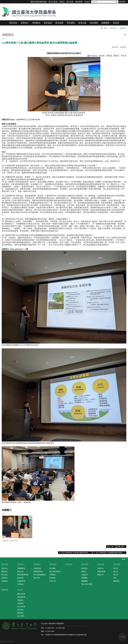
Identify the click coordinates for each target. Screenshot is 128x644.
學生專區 (71, 23)
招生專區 (94, 23)
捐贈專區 (105, 23)
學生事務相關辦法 (40, 575)
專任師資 (52, 568)
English (87, 2)
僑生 (115, 578)
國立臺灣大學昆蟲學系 (28, 12)
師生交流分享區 (87, 584)
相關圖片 (7, 510)
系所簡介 (25, 23)
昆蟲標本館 (21, 581)
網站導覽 (79, 2)
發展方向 (100, 568)
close (123, 559)
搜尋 (116, 2)
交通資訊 (20, 584)
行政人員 (52, 581)
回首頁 (62, 2)
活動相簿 (20, 603)
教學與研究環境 (23, 575)
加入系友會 (21, 606)
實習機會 (84, 578)
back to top (123, 637)
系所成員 (48, 23)
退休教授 (52, 578)
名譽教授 (52, 575)
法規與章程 (37, 568)
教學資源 (20, 578)
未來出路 (82, 23)
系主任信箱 (53, 2)
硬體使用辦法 (38, 572)
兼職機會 (84, 581)
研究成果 (59, 23)
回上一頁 (110, 546)
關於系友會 (21, 594)
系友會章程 (21, 597)
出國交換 (84, 575)
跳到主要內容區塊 (1, 1)
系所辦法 (36, 23)
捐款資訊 (20, 613)
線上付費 (20, 616)
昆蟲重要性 (21, 568)
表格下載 (36, 578)
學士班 (116, 568)
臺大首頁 (70, 2)
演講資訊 (123, 28)
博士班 (116, 575)
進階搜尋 (122, 2)
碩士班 (116, 572)
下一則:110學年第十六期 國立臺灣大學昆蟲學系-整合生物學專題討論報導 (110, 553)
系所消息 (13, 23)
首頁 (105, 28)
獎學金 (84, 572)
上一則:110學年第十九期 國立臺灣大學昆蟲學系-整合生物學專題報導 (75, 553)
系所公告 (4, 568)
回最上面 (120, 546)
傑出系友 (20, 610)
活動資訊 (4, 581)
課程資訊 (84, 568)
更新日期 (3, 641)
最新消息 (4, 572)
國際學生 (116, 581)
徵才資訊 (4, 575)
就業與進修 (101, 572)
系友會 (116, 23)
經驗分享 (100, 575)
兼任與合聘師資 (55, 572)
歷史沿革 (20, 572)
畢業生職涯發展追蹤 (39, 2)
